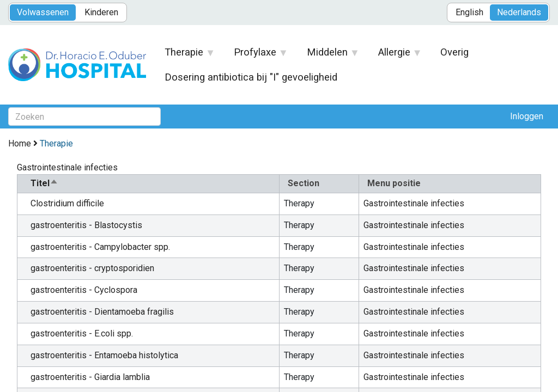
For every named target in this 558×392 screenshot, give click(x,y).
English (469, 12)
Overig (454, 52)
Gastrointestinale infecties (414, 203)
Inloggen (527, 116)
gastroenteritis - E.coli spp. (82, 333)
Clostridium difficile (67, 203)
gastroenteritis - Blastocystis (86, 225)
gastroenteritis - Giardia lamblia (90, 377)
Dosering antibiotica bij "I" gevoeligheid (251, 77)
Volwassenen (43, 12)
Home (20, 143)
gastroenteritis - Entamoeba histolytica (104, 355)
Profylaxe (256, 56)
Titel (44, 183)
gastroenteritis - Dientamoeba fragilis (102, 312)
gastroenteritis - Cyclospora (84, 290)
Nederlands (519, 12)
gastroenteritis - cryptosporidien (92, 268)
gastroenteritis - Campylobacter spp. (100, 247)
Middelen (327, 56)
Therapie (184, 56)
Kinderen (101, 12)
